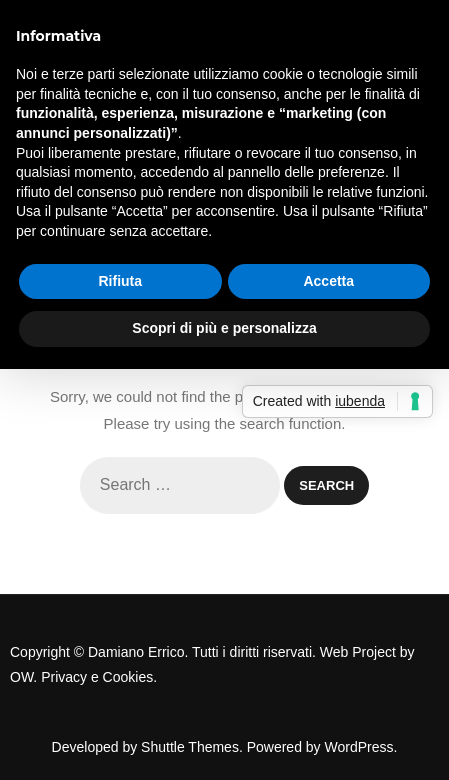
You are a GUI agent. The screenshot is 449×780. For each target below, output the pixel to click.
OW (21, 677)
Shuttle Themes (190, 747)
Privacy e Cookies (97, 677)
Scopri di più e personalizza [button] (224, 328)
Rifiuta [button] (120, 281)
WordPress (359, 747)
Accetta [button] (328, 281)
